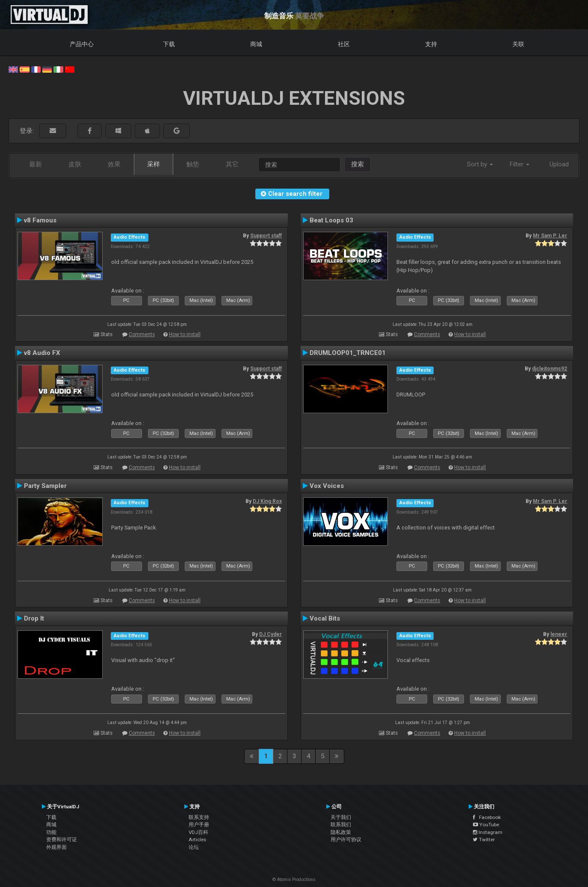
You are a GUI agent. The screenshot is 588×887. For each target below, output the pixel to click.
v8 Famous (40, 220)
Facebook (487, 817)
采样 (154, 164)
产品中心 (82, 44)
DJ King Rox (267, 501)
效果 (114, 164)
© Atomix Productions (294, 880)
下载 (169, 44)
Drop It (34, 618)
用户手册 (199, 825)
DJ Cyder (270, 634)
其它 (232, 164)
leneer (559, 634)
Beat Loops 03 (331, 220)
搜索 (358, 164)
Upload (559, 164)
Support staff (266, 236)
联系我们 (341, 825)
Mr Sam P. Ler (550, 236)
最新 (35, 164)
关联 (518, 44)
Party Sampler (45, 486)
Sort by (480, 164)
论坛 (194, 847)
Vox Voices (327, 486)
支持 (431, 44)
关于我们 (341, 817)
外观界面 (56, 847)
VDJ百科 (198, 832)
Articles (197, 840)
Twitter (484, 840)
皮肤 (75, 164)
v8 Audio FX (42, 353)
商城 (256, 44)
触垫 (193, 164)
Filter (520, 164)
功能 (51, 832)
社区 (344, 44)
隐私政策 (341, 832)
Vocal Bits (325, 618)
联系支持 (199, 817)
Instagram (488, 832)
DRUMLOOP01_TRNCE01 (348, 353)
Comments (142, 334)
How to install (185, 334)
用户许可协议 (346, 840)
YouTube (486, 825)
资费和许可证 (62, 840)
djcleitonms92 (550, 369)
